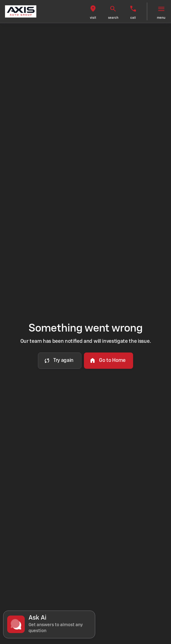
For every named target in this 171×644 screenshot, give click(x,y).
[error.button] (60, 361)
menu (161, 18)
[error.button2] (109, 361)
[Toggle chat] (49, 624)
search (113, 18)
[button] (93, 11)
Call (133, 18)
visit (93, 18)
